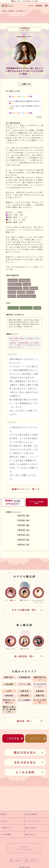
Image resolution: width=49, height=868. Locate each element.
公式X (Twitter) (34, 861)
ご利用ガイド (6, 828)
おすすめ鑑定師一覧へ (24, 610)
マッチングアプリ (15, 288)
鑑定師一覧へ (24, 721)
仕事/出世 (34, 288)
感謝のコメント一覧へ (24, 489)
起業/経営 (12, 292)
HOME (4, 11)
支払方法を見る (25, 762)
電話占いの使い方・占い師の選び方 (9, 709)
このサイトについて (33, 821)
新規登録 (39, 6)
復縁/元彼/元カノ (15, 284)
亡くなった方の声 (40, 701)
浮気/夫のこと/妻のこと (26, 296)
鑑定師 (11, 11)
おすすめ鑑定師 (31, 814)
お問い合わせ (30, 834)
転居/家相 (21, 292)
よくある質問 (25, 772)
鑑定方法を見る (25, 752)
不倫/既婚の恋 (24, 280)
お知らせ (4, 821)
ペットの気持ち (24, 700)
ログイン (31, 6)
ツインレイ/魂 (24, 684)
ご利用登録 (13, 738)
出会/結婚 (27, 284)
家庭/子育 (12, 296)
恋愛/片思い (13, 280)
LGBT (26, 288)
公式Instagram (18, 861)
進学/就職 (30, 292)
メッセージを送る (37, 502)
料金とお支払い (31, 828)
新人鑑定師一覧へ (24, 656)
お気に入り (25, 84)
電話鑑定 (13, 502)
